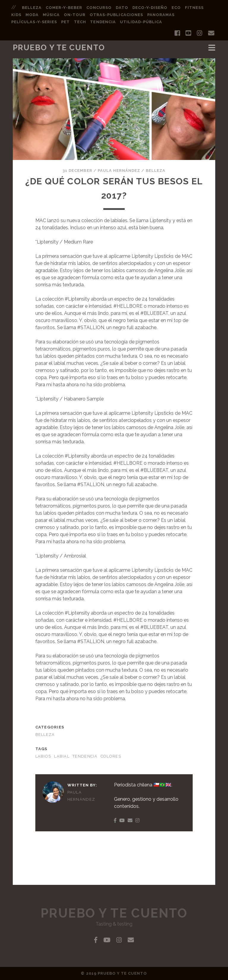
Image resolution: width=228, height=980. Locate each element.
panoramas (161, 15)
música (51, 15)
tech (80, 22)
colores (111, 756)
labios (43, 756)
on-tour (75, 15)
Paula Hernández (119, 171)
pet (65, 22)
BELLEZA (156, 171)
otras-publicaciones (116, 15)
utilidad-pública (141, 22)
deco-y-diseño (150, 8)
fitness (194, 8)
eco (176, 8)
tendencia (103, 22)
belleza (32, 8)
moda (32, 15)
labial (62, 756)
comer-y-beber (64, 8)
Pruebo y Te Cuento (59, 48)
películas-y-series (34, 22)
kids (16, 15)
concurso (99, 8)
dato (122, 8)
